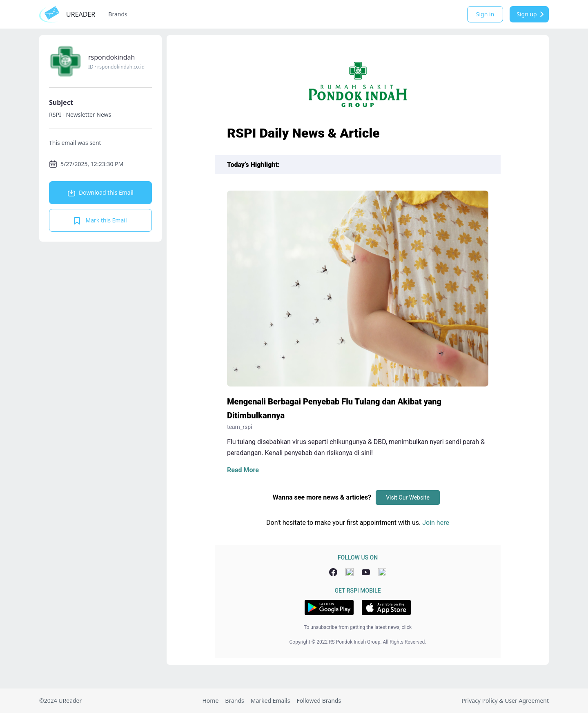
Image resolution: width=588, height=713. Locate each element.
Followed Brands (319, 701)
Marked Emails (271, 701)
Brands (118, 14)
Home (210, 701)
